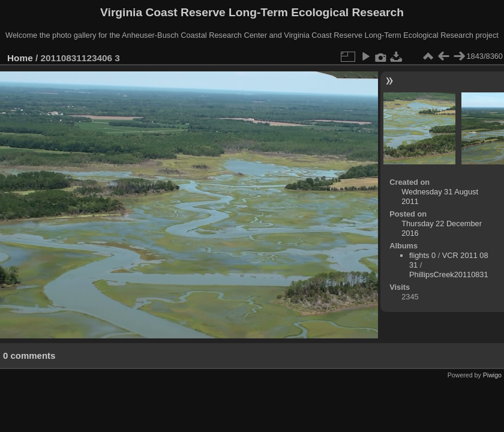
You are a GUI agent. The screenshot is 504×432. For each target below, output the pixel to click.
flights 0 (422, 255)
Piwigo (492, 375)
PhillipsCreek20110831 (449, 274)
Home (20, 58)
